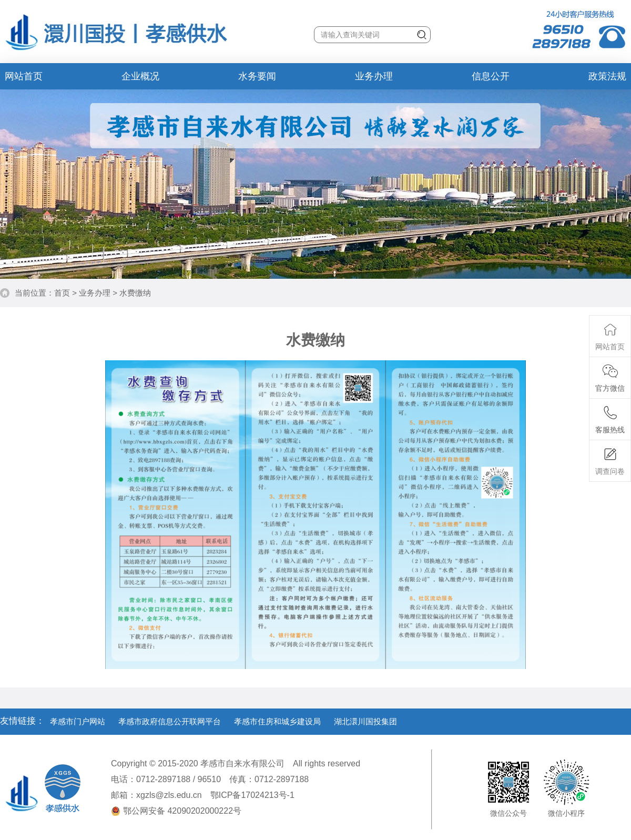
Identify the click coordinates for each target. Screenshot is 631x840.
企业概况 (140, 76)
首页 (62, 293)
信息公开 (491, 76)
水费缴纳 (135, 293)
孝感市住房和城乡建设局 (277, 721)
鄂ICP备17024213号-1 (252, 795)
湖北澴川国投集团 (365, 721)
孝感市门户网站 (78, 721)
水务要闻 (257, 76)
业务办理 (374, 76)
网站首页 (24, 76)
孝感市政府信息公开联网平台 (170, 721)
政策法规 (607, 76)
